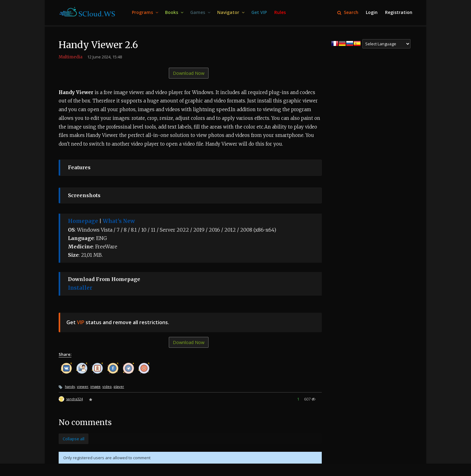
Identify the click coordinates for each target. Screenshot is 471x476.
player (119, 386)
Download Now (189, 73)
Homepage (83, 221)
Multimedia (71, 57)
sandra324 (74, 399)
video (107, 386)
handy (70, 386)
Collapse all (74, 439)
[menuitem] (145, 13)
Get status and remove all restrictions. (118, 322)
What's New (119, 221)
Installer (80, 288)
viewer (83, 386)
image (95, 386)
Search (348, 12)
